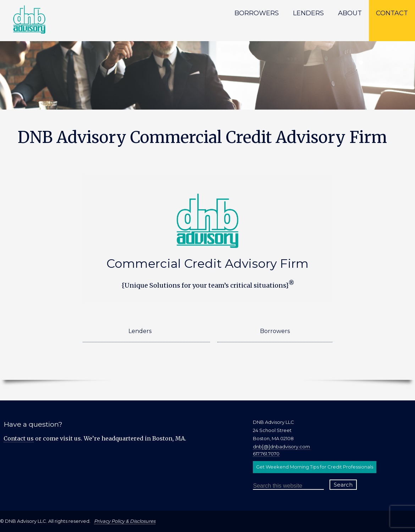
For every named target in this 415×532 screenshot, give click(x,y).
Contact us (19, 438)
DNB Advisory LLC (59, 25)
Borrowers (275, 331)
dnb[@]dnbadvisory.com (281, 447)
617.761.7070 (266, 454)
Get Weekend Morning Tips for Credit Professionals (315, 467)
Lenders (140, 331)
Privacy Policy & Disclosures (125, 521)
